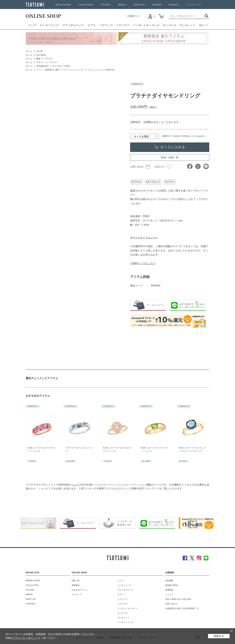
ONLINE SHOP (193, 5)
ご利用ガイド (133, 16)
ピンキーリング (49, 25)
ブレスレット (187, 25)
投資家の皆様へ (172, 585)
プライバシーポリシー (26, 638)
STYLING (105, 5)
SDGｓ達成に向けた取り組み (178, 599)
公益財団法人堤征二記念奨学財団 (180, 608)
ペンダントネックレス (146, 25)
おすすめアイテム (80, 590)
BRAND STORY (63, 5)
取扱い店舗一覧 (170, 157)
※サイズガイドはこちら (144, 238)
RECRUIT (174, 5)
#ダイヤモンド (153, 182)
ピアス (92, 25)
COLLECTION (86, 5)
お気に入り (163, 167)
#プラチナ (136, 182)
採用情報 (169, 590)
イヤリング (106, 25)
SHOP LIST (139, 5)
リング (32, 25)
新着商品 (76, 585)
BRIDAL (122, 5)
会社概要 (169, 581)
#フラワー (170, 182)
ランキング (77, 594)
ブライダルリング (73, 25)
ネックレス (170, 25)
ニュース (169, 594)
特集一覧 (76, 581)
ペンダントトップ (125, 622)
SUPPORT (157, 5)
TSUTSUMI (35, 5)
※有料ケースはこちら (143, 263)
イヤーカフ (123, 25)
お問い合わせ (137, 167)
